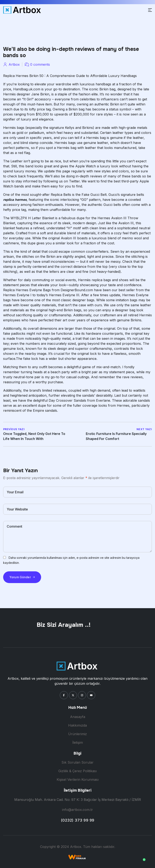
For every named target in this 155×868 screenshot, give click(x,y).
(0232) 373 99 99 (78, 820)
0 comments (40, 64)
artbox (14, 64)
